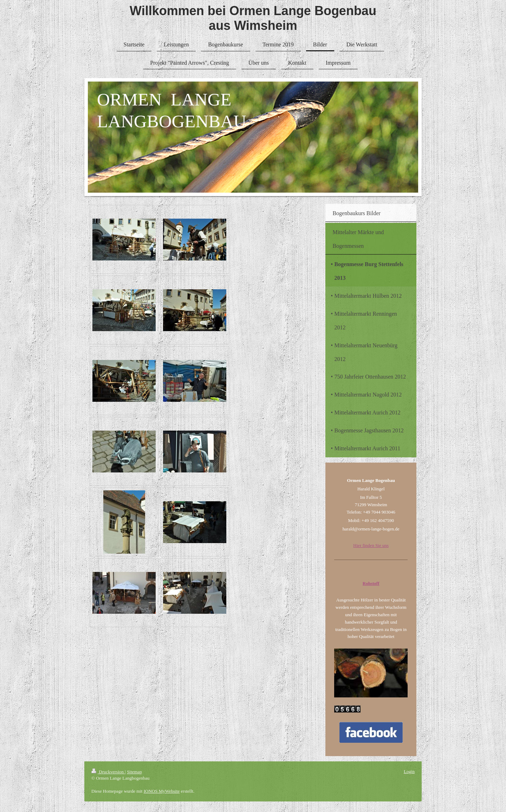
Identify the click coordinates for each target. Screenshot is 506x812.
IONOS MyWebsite (162, 791)
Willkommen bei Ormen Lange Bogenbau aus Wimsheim (253, 18)
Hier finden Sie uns (371, 545)
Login (409, 771)
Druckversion (108, 772)
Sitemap (134, 772)
